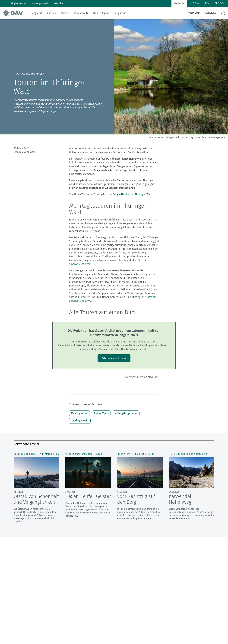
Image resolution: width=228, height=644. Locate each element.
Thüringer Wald (80, 421)
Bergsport (36, 13)
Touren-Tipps (101, 413)
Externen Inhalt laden (114, 358)
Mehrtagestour (79, 413)
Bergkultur (120, 13)
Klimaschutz (81, 13)
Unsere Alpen (101, 13)
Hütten (65, 13)
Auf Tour (52, 13)
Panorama (194, 13)
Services (211, 13)
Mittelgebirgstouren (126, 413)
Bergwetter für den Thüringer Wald (133, 194)
